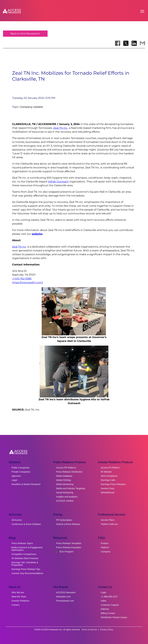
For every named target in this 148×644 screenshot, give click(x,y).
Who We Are (18, 592)
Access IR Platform (110, 468)
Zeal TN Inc (60, 128)
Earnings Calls (108, 480)
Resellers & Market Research (26, 484)
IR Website (106, 472)
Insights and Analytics (67, 497)
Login (103, 592)
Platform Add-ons (109, 524)
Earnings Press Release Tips (26, 569)
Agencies (16, 476)
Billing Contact (108, 613)
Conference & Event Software (26, 524)
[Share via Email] (142, 43)
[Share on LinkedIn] (134, 43)
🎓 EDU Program (65, 552)
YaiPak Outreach (58, 182)
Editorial (105, 609)
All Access (17, 520)
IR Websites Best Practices (25, 558)
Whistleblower (108, 493)
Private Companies (21, 472)
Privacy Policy (107, 630)
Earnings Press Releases (113, 484)
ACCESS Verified (65, 501)
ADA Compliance (109, 476)
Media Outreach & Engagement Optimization (27, 549)
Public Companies (21, 468)
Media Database (64, 476)
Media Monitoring (65, 484)
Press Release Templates (69, 543)
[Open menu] (142, 11)
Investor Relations (21, 601)
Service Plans (108, 520)
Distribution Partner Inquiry (114, 617)
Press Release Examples (69, 547)
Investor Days (108, 488)
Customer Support (110, 605)
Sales (104, 601)
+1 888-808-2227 (109, 597)
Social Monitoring (65, 493)
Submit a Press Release (68, 524)
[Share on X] (126, 43)
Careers (16, 605)
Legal (14, 480)
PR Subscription (64, 520)
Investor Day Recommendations (27, 573)
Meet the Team (19, 597)
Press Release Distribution (69, 472)
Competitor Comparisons (24, 554)
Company (106, 552)
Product (105, 543)
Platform (105, 547)
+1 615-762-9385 (22, 279)
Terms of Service (89, 630)
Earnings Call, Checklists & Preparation (25, 564)
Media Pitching (63, 480)
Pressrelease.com (65, 601)
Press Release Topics (22, 543)
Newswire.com (63, 597)
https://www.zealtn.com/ (28, 282)
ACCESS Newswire (66, 592)
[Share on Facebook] (118, 43)
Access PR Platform (66, 468)
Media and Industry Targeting (70, 488)
